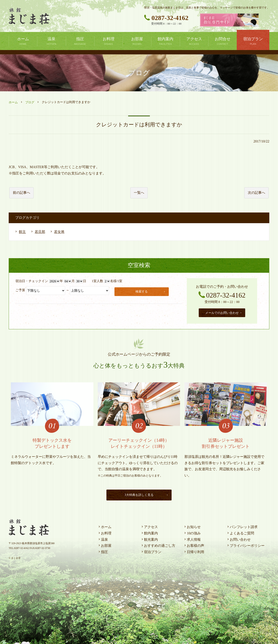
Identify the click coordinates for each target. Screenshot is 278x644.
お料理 (104, 532)
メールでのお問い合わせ (224, 312)
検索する (151, 291)
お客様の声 (194, 544)
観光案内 (149, 538)
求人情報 (192, 538)
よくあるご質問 (240, 532)
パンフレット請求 (242, 526)
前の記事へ (22, 193)
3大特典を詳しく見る (145, 494)
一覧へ (139, 193)
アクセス (149, 526)
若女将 (59, 232)
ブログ (30, 102)
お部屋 (104, 544)
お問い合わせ (238, 538)
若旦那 (40, 232)
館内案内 (149, 532)
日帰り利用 (194, 551)
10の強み (192, 532)
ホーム (13, 102)
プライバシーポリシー (245, 544)
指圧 (103, 551)
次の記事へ (256, 193)
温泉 (103, 538)
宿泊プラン (151, 551)
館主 (22, 232)
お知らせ (192, 526)
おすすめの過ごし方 (158, 544)
